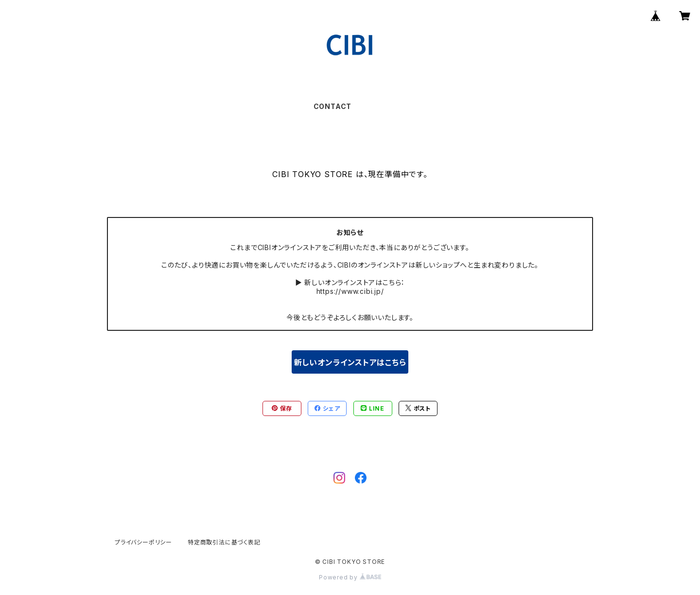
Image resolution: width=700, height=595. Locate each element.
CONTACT (333, 106)
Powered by (350, 577)
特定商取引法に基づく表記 (224, 542)
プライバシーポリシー (143, 542)
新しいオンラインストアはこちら (350, 362)
